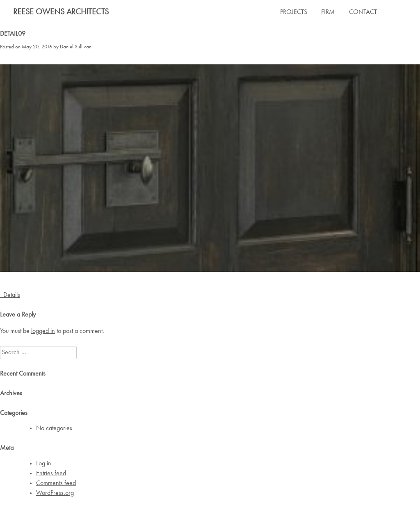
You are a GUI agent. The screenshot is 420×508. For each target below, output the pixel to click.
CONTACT (363, 12)
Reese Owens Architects (61, 12)
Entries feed (51, 474)
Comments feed (56, 483)
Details (10, 295)
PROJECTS (294, 12)
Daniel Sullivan (76, 47)
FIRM (328, 12)
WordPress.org (55, 493)
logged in (43, 331)
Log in (44, 464)
